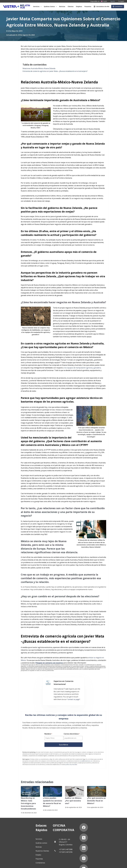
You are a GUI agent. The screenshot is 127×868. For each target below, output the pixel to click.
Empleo (15, 840)
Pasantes (88, 6)
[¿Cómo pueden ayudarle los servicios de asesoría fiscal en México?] (53, 783)
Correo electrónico (72, 726)
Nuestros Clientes (19, 836)
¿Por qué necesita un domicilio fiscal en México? (95, 792)
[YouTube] (103, 836)
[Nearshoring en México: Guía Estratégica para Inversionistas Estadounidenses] (30, 783)
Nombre (48, 726)
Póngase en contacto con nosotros (49, 663)
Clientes (71, 6)
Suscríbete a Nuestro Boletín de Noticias (38, 860)
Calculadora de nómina (103, 6)
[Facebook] (93, 826)
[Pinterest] (114, 836)
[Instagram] (93, 836)
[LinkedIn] (114, 826)
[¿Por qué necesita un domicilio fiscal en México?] (97, 783)
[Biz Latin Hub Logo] (16, 7)
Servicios (38, 7)
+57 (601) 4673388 (62, 834)
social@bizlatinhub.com (86, 753)
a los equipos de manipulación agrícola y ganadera (82, 368)
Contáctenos (118, 6)
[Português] (120, 1)
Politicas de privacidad (12, 860)
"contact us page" (93, 690)
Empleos (79, 6)
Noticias (62, 6)
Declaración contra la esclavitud (15, 865)
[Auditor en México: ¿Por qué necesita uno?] (75, 783)
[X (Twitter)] (103, 826)
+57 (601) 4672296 (62, 837)
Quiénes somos (51, 7)
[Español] (111, 1)
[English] (104, 1)
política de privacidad (71, 756)
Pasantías (16, 844)
